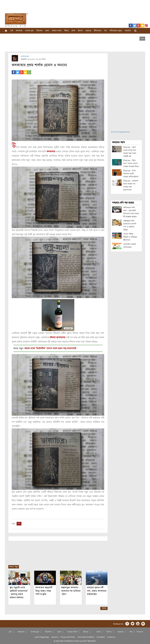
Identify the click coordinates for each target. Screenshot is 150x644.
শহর (19, 523)
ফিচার (66, 31)
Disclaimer (101, 637)
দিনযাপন (140, 631)
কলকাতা (19, 31)
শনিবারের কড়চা (116, 31)
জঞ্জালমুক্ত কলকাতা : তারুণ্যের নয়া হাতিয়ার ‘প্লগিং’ (71, 591)
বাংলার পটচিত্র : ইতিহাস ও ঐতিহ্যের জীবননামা (130, 237)
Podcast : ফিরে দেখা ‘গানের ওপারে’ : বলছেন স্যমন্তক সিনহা (131, 163)
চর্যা (12, 31)
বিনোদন (39, 31)
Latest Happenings (42, 637)
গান (105, 31)
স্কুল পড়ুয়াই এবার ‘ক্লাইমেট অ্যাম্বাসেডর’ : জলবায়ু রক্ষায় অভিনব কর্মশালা (19, 592)
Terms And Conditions (86, 637)
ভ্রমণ (47, 31)
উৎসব (80, 31)
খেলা (73, 31)
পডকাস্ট (128, 31)
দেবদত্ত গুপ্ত (25, 56)
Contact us (111, 637)
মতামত (88, 31)
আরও (104, 608)
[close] (142, 39)
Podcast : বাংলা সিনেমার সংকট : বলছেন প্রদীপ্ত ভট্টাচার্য (131, 174)
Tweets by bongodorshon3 (120, 132)
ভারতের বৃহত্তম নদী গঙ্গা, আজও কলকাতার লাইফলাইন (97, 591)
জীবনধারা (98, 31)
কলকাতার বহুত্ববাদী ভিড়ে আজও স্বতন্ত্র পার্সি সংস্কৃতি (44, 591)
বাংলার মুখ (29, 31)
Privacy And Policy (68, 637)
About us (55, 637)
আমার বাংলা (57, 31)
